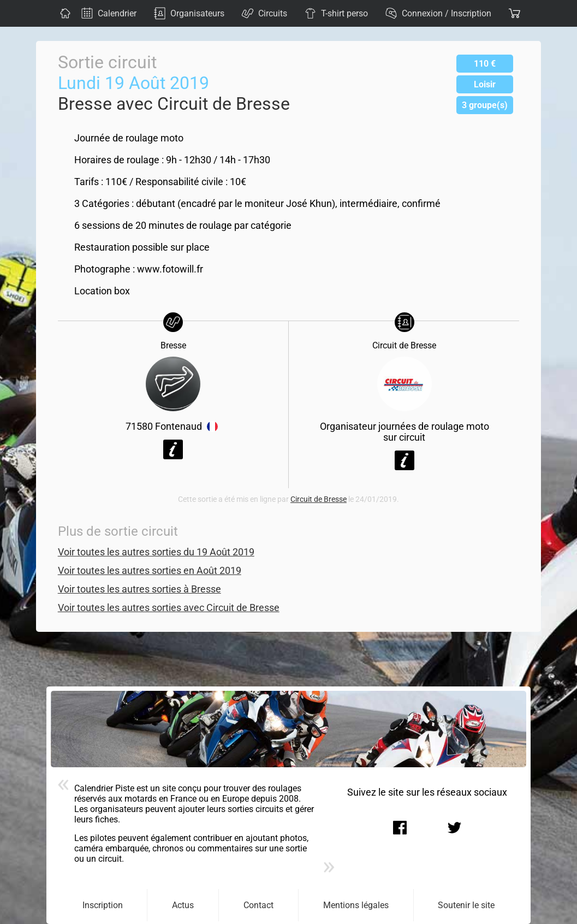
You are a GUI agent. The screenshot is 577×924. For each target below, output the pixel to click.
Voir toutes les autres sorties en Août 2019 (150, 571)
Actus (183, 905)
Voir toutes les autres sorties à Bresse (139, 589)
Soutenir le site (466, 905)
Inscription (103, 905)
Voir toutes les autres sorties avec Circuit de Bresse (169, 608)
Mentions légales (356, 905)
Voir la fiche (173, 449)
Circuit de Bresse (319, 499)
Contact (258, 905)
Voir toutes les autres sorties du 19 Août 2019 (156, 552)
